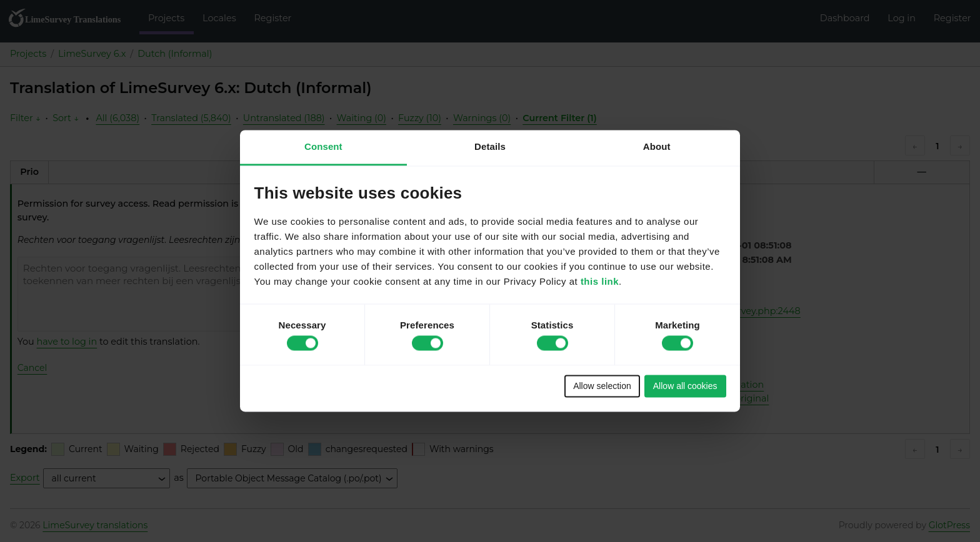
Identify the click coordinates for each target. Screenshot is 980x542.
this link (600, 282)
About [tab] (657, 146)
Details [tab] (490, 146)
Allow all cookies (685, 386)
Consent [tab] (323, 146)
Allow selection (602, 386)
